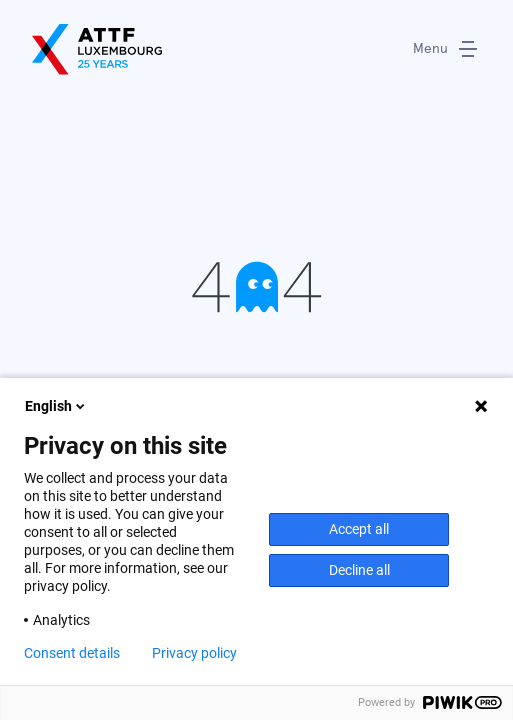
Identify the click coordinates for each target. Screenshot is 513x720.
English (56, 406)
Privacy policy (194, 653)
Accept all (359, 529)
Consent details (72, 653)
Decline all (359, 570)
